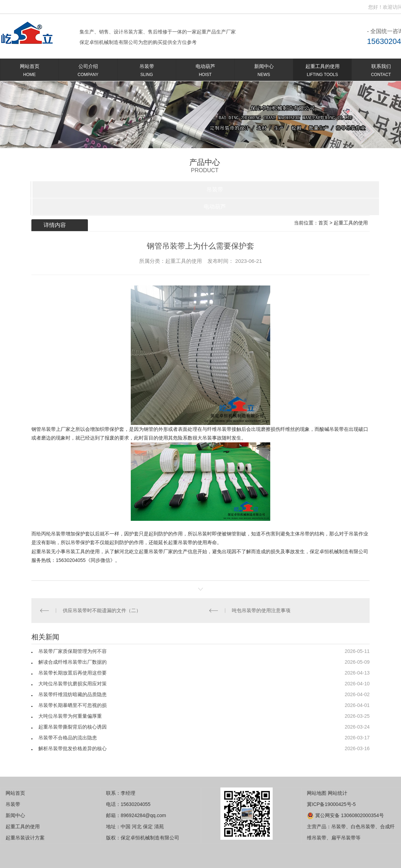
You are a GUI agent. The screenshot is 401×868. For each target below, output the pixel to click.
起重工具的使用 (322, 72)
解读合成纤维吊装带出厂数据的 (73, 662)
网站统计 (338, 793)
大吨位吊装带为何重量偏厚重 (70, 716)
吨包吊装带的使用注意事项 (261, 610)
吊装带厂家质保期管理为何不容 (73, 651)
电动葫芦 (205, 72)
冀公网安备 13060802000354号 (345, 815)
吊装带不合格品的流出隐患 (68, 738)
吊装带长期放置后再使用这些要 (73, 673)
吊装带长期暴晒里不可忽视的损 (73, 705)
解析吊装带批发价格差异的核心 (73, 748)
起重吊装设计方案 (25, 838)
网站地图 (317, 793)
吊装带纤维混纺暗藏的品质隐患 (73, 694)
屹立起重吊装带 (146, 551)
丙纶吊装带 (53, 534)
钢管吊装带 (44, 429)
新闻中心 (264, 72)
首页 (323, 223)
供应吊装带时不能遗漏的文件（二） (102, 610)
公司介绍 (88, 72)
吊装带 (147, 72)
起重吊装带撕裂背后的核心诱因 (73, 727)
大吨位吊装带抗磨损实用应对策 (73, 684)
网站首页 (29, 72)
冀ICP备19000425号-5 (331, 804)
